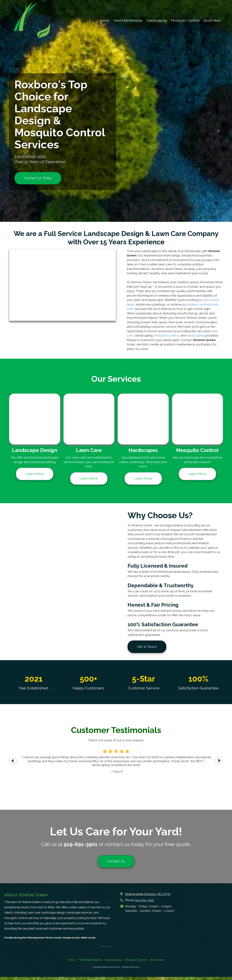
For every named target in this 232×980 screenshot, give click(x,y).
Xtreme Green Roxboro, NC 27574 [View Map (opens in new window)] (148, 897)
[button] (219, 761)
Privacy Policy (106, 949)
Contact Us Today (38, 178)
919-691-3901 (144, 903)
